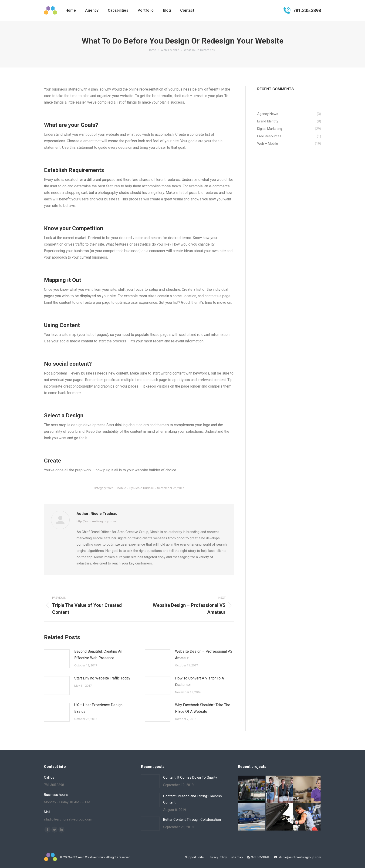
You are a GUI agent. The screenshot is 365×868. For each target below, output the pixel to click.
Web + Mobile (117, 488)
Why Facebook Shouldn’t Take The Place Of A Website (203, 708)
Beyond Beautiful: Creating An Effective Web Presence (98, 655)
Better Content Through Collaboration (192, 820)
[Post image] (57, 659)
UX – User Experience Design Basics (98, 708)
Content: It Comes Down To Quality (190, 777)
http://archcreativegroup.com (96, 521)
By (142, 488)
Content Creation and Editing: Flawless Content (193, 799)
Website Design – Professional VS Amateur (204, 655)
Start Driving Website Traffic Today (102, 678)
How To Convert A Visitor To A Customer (199, 681)
